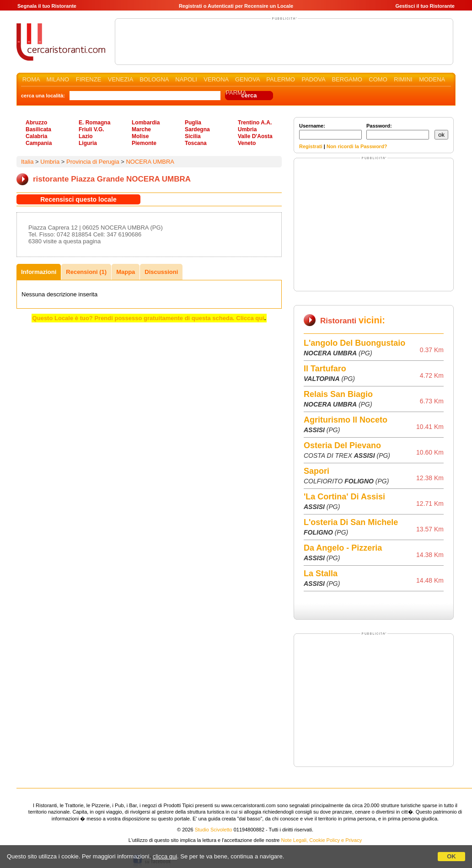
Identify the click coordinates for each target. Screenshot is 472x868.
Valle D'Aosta (255, 136)
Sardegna (197, 129)
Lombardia (146, 123)
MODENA (432, 79)
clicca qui (165, 856)
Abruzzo (36, 123)
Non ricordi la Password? (357, 146)
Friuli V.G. (91, 129)
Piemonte (144, 143)
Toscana (196, 143)
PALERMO (281, 79)
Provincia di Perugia (93, 162)
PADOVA (313, 79)
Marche (141, 129)
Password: (398, 131)
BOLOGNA (154, 79)
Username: (330, 131)
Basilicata (38, 129)
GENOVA (247, 79)
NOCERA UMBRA (150, 162)
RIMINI (403, 79)
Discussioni (161, 272)
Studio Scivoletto (214, 830)
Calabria (36, 136)
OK (451, 856)
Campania (39, 143)
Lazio (86, 136)
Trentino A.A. (255, 123)
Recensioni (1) (86, 272)
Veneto (247, 143)
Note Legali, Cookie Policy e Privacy (322, 840)
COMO (378, 79)
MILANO (58, 79)
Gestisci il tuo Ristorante (425, 6)
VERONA (216, 79)
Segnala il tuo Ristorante (47, 6)
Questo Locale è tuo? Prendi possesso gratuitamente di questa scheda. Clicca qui (148, 318)
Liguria (88, 143)
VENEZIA (121, 79)
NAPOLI (186, 79)
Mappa (126, 272)
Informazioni (39, 272)
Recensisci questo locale (78, 199)
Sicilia (193, 136)
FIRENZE (89, 79)
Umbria (247, 129)
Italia (27, 162)
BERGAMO (347, 79)
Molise (140, 136)
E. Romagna (94, 123)
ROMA (31, 79)
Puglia (193, 123)
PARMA (236, 93)
